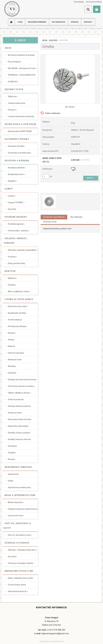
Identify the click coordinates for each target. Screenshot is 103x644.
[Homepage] (12, 22)
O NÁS (20, 22)
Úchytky (53, 40)
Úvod (45, 40)
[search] (88, 9)
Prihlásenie (79, 2)
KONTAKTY (88, 22)
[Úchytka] (70, 79)
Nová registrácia (94, 2)
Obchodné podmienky (37, 22)
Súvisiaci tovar (50, 222)
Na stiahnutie (76, 217)
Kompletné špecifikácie (54, 217)
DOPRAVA (75, 22)
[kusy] (46, 176)
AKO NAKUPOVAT (59, 22)
